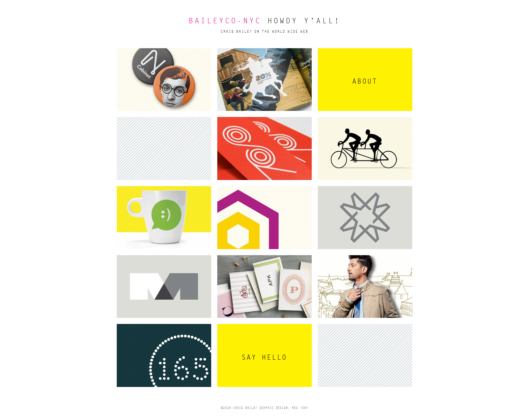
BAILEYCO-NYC (225, 21)
